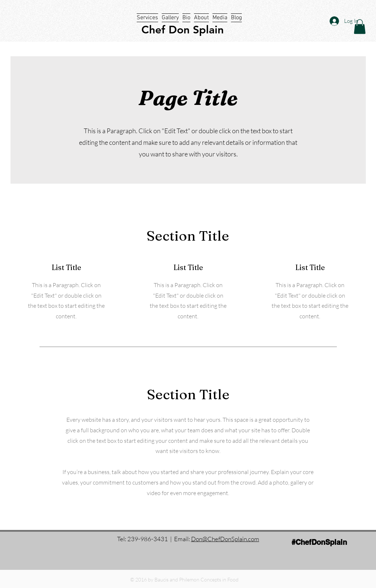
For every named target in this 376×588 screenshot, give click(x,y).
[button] (360, 27)
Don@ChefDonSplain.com (225, 539)
